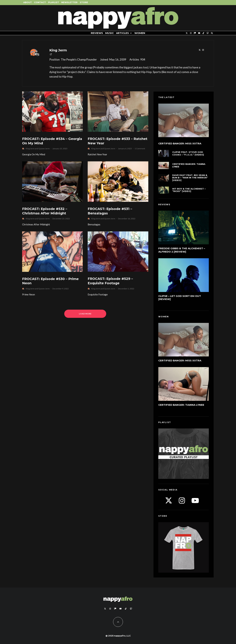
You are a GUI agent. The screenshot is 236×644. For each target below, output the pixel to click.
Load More (85, 314)
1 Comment (140, 149)
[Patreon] (195, 33)
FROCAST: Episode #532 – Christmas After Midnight (45, 211)
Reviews (97, 33)
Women (140, 33)
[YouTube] (199, 33)
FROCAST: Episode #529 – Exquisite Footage (110, 281)
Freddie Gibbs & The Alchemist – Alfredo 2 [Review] (182, 250)
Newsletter (69, 2)
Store (84, 2)
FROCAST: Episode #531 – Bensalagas (110, 211)
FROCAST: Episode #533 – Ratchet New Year (118, 141)
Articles (122, 33)
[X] (187, 33)
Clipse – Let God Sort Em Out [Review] (180, 298)
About (28, 2)
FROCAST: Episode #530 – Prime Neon (50, 281)
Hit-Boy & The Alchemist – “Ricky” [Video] (189, 190)
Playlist (54, 2)
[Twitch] (208, 33)
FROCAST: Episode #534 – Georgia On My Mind (52, 141)
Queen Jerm (44, 149)
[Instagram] (191, 33)
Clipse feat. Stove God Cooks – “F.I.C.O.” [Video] (188, 153)
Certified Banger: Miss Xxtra (180, 144)
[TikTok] (203, 33)
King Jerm (58, 50)
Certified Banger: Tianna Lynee (189, 165)
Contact (40, 2)
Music (109, 33)
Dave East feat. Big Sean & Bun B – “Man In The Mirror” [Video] (190, 178)
